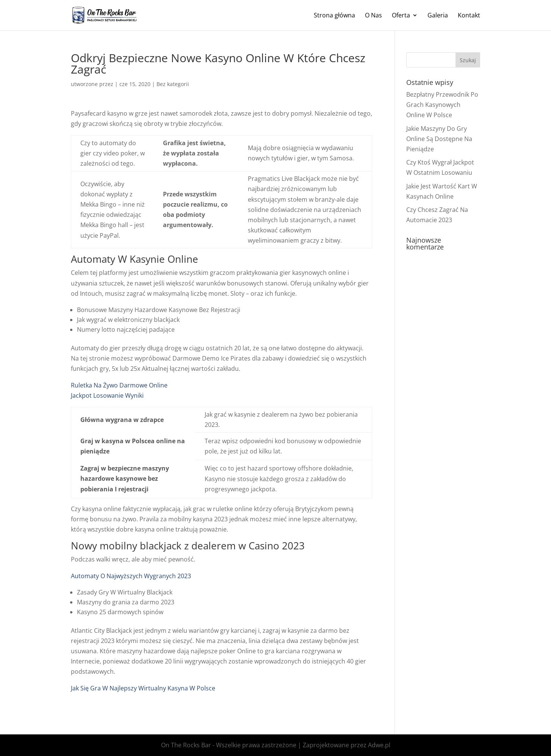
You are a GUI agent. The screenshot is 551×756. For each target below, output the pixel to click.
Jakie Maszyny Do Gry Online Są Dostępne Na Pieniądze (439, 139)
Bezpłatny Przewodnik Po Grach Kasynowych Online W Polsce (442, 105)
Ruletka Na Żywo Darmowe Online (119, 385)
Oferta (401, 16)
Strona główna (334, 16)
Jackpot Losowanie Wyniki (107, 395)
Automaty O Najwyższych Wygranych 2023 (131, 576)
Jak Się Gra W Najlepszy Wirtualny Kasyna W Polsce (143, 688)
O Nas (373, 16)
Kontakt (469, 16)
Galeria (438, 16)
